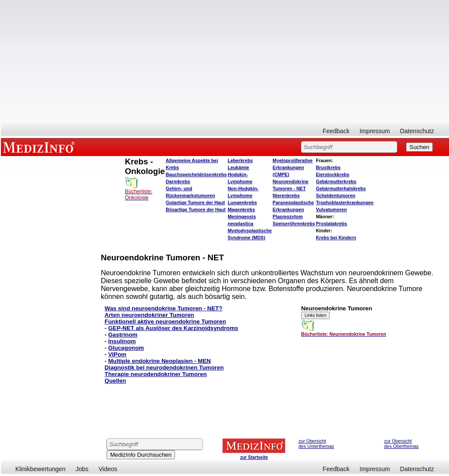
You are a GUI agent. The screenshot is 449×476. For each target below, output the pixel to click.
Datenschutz (417, 131)
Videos (108, 469)
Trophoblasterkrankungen (344, 202)
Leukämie (238, 167)
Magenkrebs (241, 210)
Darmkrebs (178, 181)
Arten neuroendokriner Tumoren (150, 315)
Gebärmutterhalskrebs (341, 188)
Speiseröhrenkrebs (294, 224)
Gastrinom (123, 335)
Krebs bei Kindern (336, 238)
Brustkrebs (328, 167)
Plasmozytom (288, 217)
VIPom (117, 354)
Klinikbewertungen (40, 469)
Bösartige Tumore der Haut (196, 210)
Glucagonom (126, 348)
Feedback (336, 131)
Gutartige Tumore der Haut (195, 202)
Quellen (116, 381)
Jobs (82, 469)
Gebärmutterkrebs (336, 181)
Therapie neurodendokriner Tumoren (156, 374)
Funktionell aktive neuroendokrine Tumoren (166, 321)
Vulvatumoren (331, 210)
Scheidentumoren (335, 195)
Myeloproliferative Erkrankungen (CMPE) (293, 167)
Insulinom (122, 341)
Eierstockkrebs (332, 174)
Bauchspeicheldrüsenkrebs (196, 174)
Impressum (375, 131)
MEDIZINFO (40, 147)
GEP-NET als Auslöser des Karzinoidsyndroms (173, 328)
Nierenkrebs (286, 195)
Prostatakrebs (331, 224)
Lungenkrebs (242, 202)
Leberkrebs (240, 160)
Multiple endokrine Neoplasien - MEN (160, 361)
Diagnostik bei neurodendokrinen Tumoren (164, 368)
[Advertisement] (225, 61)
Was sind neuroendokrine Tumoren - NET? (164, 308)
